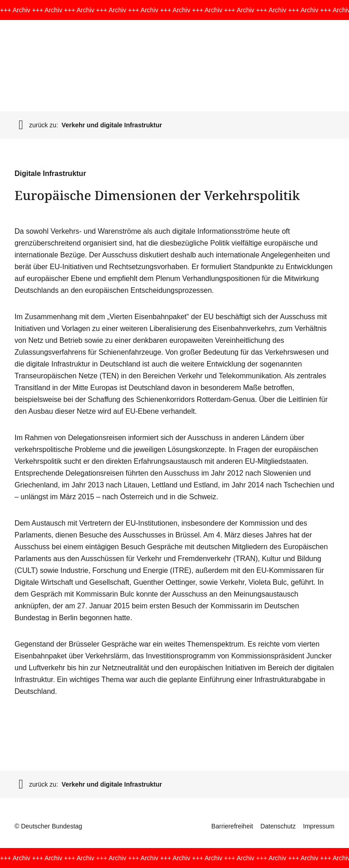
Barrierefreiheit (232, 826)
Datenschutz (278, 826)
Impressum (319, 826)
